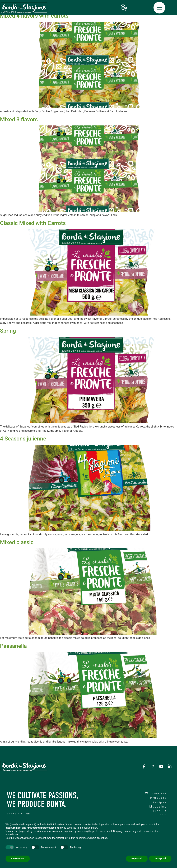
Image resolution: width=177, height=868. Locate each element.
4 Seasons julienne (23, 439)
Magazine (158, 807)
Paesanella (13, 646)
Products (158, 798)
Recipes (160, 802)
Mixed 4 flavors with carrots (34, 16)
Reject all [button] (137, 858)
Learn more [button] (18, 858)
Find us (160, 811)
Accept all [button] (160, 858)
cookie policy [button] (90, 828)
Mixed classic (17, 542)
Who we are (156, 793)
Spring (8, 331)
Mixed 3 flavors (19, 119)
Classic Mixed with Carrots (33, 223)
